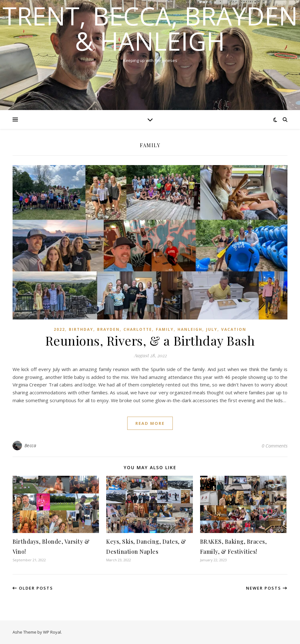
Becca (30, 445)
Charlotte (138, 329)
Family (165, 329)
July (212, 329)
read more (150, 423)
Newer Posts (267, 588)
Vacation (234, 329)
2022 (59, 329)
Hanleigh (190, 329)
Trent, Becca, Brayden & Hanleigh (150, 28)
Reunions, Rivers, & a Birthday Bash (150, 340)
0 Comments (275, 446)
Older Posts (33, 588)
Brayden (108, 329)
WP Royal (52, 632)
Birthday (81, 329)
